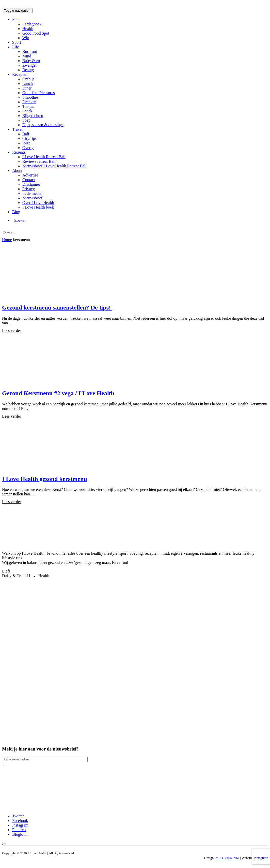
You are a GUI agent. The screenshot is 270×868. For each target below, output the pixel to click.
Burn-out (30, 52)
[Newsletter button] (4, 766)
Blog (16, 212)
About (17, 171)
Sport (17, 42)
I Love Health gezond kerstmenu (45, 479)
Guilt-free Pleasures (39, 93)
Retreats (19, 152)
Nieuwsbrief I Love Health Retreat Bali (54, 166)
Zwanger (30, 65)
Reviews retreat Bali (39, 161)
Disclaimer (31, 184)
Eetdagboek (32, 24)
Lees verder (12, 330)
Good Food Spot (36, 33)
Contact (29, 180)
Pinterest (19, 830)
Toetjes (28, 106)
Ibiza (26, 143)
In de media (32, 193)
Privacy (29, 189)
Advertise (30, 175)
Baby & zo (31, 61)
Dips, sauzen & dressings (43, 125)
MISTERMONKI (227, 858)
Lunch (28, 84)
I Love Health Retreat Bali (44, 157)
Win (26, 38)
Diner (27, 88)
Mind (27, 56)
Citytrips (29, 138)
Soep (26, 120)
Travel (17, 129)
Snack (27, 111)
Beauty (28, 70)
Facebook (20, 821)
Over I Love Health (38, 203)
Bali (26, 134)
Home (7, 240)
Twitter (18, 816)
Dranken (29, 102)
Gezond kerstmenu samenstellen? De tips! (57, 307)
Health (28, 29)
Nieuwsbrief (32, 198)
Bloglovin (20, 834)
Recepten (20, 74)
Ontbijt (28, 79)
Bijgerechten (33, 116)
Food (16, 19)
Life (16, 47)
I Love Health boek (38, 207)
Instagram (20, 825)
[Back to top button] (4, 844)
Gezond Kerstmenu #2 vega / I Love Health (58, 393)
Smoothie (30, 97)
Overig (28, 148)
